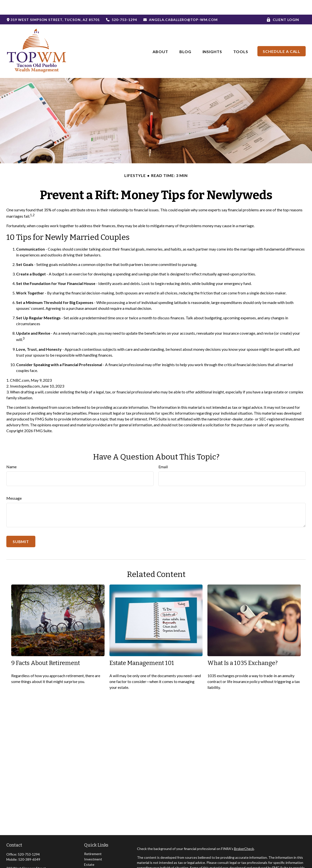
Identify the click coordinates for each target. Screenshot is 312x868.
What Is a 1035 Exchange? (243, 648)
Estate (89, 850)
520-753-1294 (121, 5)
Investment (93, 844)
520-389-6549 (29, 845)
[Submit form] (21, 527)
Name (11, 452)
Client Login (283, 5)
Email (163, 452)
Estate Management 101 (142, 648)
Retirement (93, 839)
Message (14, 483)
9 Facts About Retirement (46, 648)
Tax (87, 861)
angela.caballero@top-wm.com (180, 5)
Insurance (92, 855)
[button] (160, 36)
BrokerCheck (244, 834)
